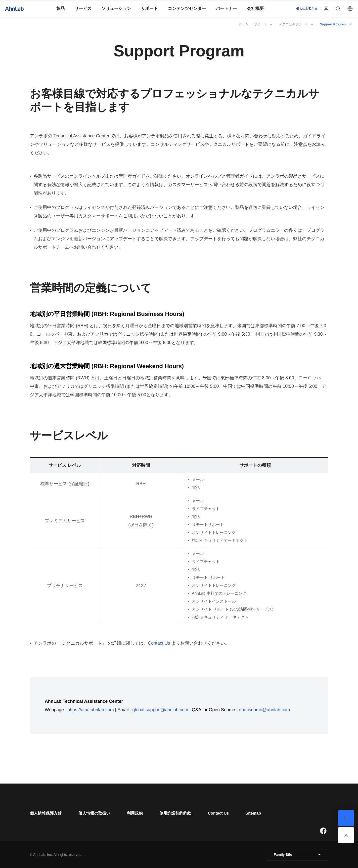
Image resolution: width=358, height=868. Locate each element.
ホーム (243, 24)
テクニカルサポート (293, 24)
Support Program (333, 24)
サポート (261, 24)
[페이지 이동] (46, 813)
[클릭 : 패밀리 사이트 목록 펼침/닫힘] (297, 855)
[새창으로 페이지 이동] (323, 831)
